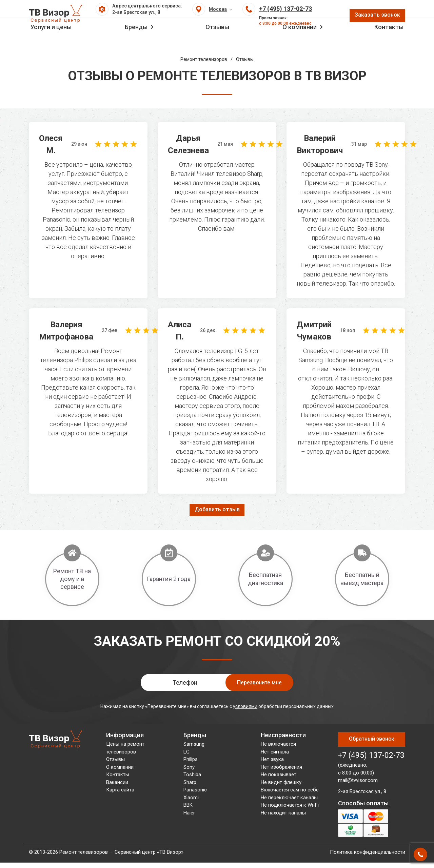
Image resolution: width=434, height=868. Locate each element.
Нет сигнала (275, 753)
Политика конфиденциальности (368, 846)
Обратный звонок (372, 737)
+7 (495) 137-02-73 (371, 749)
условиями (245, 707)
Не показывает (279, 776)
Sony (189, 768)
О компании (300, 43)
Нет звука (272, 761)
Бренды (136, 43)
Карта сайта (120, 791)
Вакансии (117, 783)
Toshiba (192, 776)
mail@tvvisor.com (358, 774)
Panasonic (195, 791)
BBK (188, 806)
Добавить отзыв (217, 510)
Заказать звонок (376, 18)
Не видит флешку (281, 783)
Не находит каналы (283, 814)
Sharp (190, 783)
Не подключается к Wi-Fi (290, 806)
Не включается (278, 745)
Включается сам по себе (290, 791)
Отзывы (217, 43)
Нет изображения (281, 768)
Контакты (389, 43)
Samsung (194, 745)
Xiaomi (191, 799)
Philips (191, 761)
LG (186, 753)
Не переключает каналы (289, 799)
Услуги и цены (51, 43)
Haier (189, 814)
